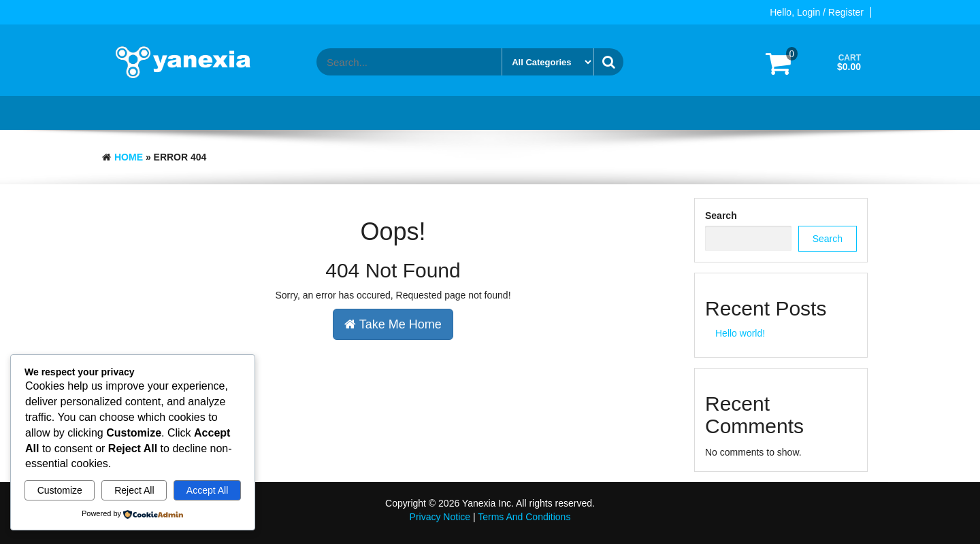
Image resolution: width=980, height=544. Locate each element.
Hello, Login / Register (817, 12)
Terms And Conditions (524, 517)
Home (129, 157)
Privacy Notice (440, 517)
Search (721, 216)
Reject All (134, 490)
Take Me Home (393, 324)
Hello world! (740, 333)
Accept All (207, 490)
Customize (60, 490)
